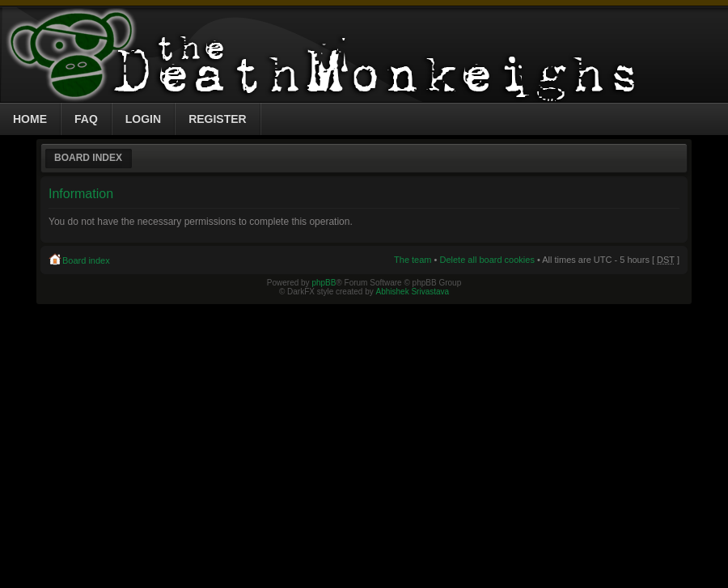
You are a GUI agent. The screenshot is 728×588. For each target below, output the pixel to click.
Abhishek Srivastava (413, 292)
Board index (88, 158)
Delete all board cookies (487, 260)
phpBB (324, 283)
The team (413, 260)
